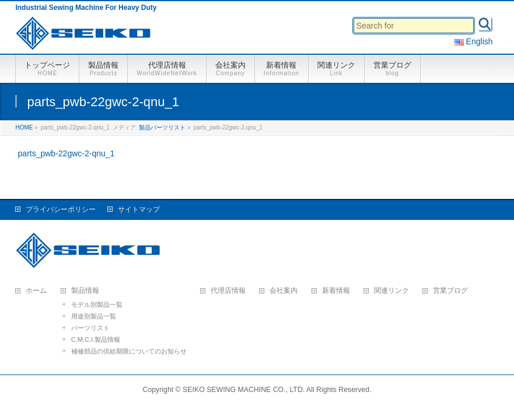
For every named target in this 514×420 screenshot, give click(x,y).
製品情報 (85, 291)
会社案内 (284, 291)
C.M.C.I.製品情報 (96, 339)
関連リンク (391, 291)
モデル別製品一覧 (97, 304)
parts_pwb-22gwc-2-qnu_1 (67, 153)
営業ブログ (450, 291)
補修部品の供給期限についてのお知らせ (129, 351)
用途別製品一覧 (94, 316)
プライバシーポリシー (61, 209)
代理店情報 (228, 291)
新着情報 (336, 291)
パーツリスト (90, 328)
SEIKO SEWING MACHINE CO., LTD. (244, 390)
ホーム (36, 291)
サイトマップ (139, 209)
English (474, 41)
